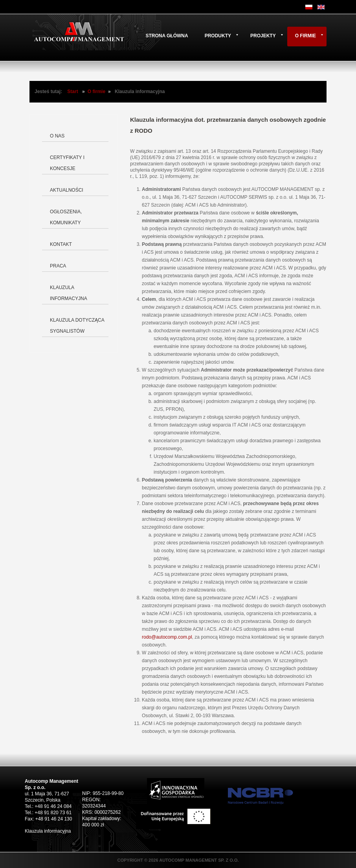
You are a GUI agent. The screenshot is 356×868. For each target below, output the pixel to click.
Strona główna (167, 36)
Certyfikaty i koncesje (67, 163)
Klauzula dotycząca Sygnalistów (77, 326)
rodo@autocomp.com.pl (167, 637)
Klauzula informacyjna (69, 293)
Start (72, 92)
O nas (57, 136)
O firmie (306, 36)
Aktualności (67, 190)
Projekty (263, 36)
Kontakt (61, 244)
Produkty (218, 36)
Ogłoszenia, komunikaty (66, 217)
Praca (58, 266)
